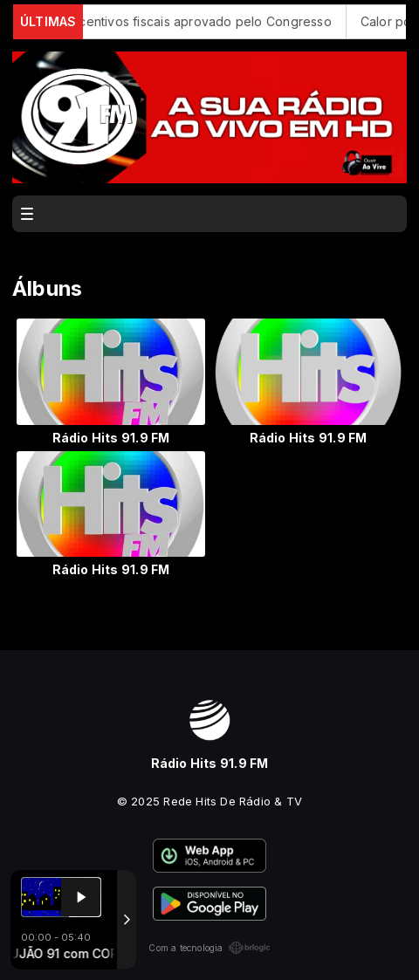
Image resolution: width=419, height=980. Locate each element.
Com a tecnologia (209, 948)
